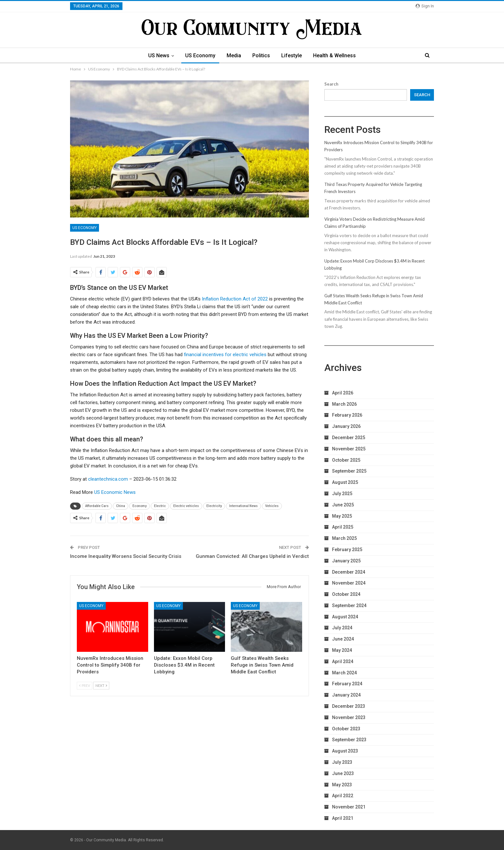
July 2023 (342, 762)
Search (331, 84)
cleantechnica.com (108, 479)
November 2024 (349, 583)
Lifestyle (292, 55)
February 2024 (347, 684)
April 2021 (343, 818)
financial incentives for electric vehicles (225, 355)
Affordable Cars (97, 506)
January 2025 (346, 561)
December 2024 (349, 572)
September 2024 (349, 605)
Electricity (214, 506)
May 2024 (342, 650)
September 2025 (349, 471)
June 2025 (343, 505)
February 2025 (347, 550)
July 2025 (342, 494)
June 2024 (343, 639)
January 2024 (346, 695)
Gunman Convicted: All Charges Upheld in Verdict (252, 556)
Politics (261, 55)
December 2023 (349, 706)
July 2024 (342, 628)
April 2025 (343, 527)
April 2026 (343, 393)
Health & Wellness (334, 55)
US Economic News (115, 492)
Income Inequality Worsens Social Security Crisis (126, 556)
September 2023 (349, 740)
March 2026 (344, 404)
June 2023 (343, 773)
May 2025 (342, 516)
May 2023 (342, 785)
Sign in (425, 6)
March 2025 (344, 538)
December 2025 (349, 438)
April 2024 (343, 661)
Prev (85, 685)
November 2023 (349, 717)
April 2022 (343, 796)
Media (234, 55)
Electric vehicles (186, 506)
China (121, 506)
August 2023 (345, 751)
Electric (160, 506)
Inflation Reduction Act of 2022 (235, 299)
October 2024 (346, 594)
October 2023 (346, 729)
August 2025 (345, 482)
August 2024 (345, 617)
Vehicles (272, 506)
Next (101, 685)
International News (243, 506)
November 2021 (349, 807)
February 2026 (347, 415)
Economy (139, 506)
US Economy (200, 55)
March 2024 (344, 673)
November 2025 (349, 449)
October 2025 (346, 460)
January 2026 (346, 426)
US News (159, 55)
